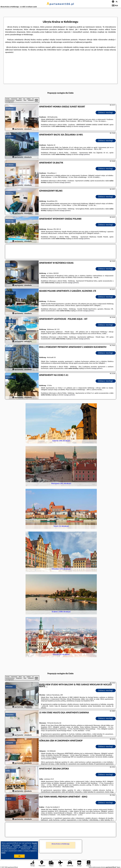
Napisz (119, 867)
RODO (3, 853)
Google (35, 843)
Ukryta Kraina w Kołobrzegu (60, 844)
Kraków (9, 799)
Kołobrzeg (10, 193)
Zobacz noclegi (106, 112)
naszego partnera (84, 126)
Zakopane (10, 743)
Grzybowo (10, 109)
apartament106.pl (61, 4)
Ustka (8, 771)
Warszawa (10, 715)
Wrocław (9, 687)
